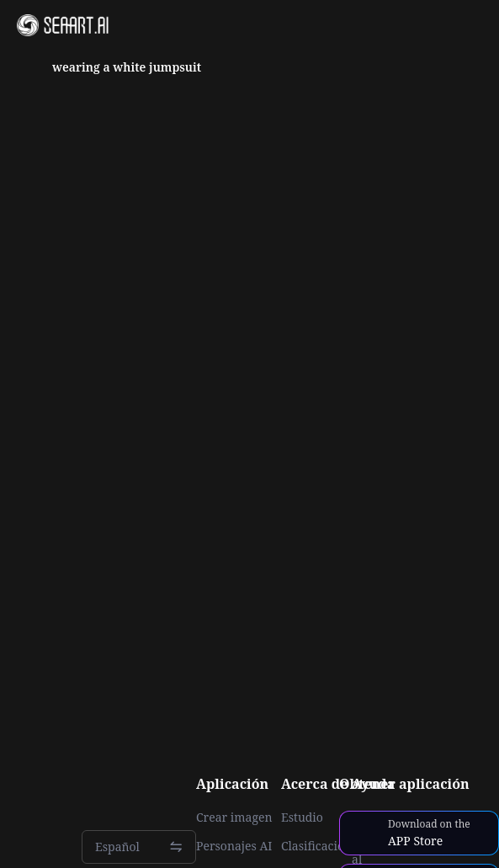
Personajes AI (234, 846)
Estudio (302, 817)
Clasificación (316, 846)
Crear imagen (234, 817)
